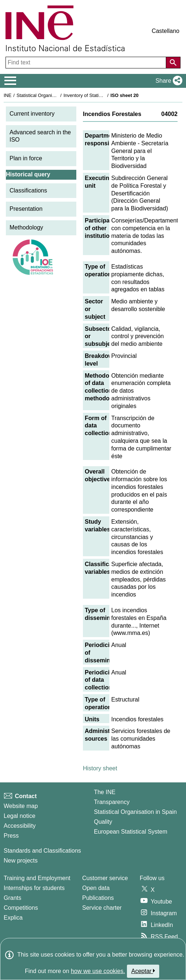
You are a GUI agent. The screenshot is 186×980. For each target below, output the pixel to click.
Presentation (26, 209)
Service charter (102, 908)
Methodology (26, 227)
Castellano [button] (165, 31)
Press (11, 836)
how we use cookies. (98, 971)
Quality (103, 822)
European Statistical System (131, 832)
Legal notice (19, 816)
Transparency (112, 802)
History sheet (100, 768)
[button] (167, 81)
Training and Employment (37, 878)
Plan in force (26, 158)
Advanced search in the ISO (40, 136)
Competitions (21, 908)
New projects (21, 861)
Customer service (105, 878)
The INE (105, 792)
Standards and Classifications (42, 851)
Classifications (28, 190)
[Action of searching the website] (173, 63)
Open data (96, 888)
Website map (21, 806)
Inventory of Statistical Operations (99, 95)
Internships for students (34, 888)
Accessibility (20, 826)
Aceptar (143, 971)
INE (8, 95)
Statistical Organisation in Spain (50, 95)
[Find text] (87, 63)
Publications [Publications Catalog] (98, 898)
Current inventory (32, 114)
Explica (13, 918)
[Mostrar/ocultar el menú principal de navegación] (10, 81)
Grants (12, 898)
